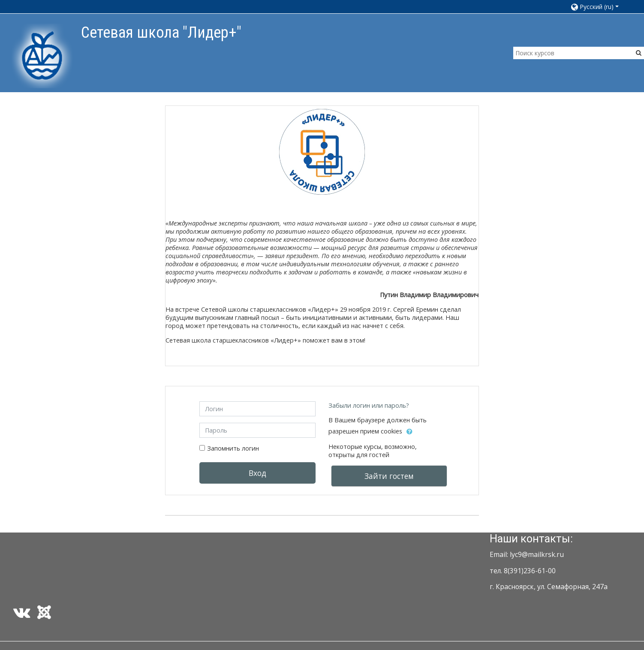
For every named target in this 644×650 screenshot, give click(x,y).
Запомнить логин (233, 448)
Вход (257, 473)
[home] (42, 56)
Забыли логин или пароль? (369, 405)
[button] (599, 7)
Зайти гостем (389, 476)
